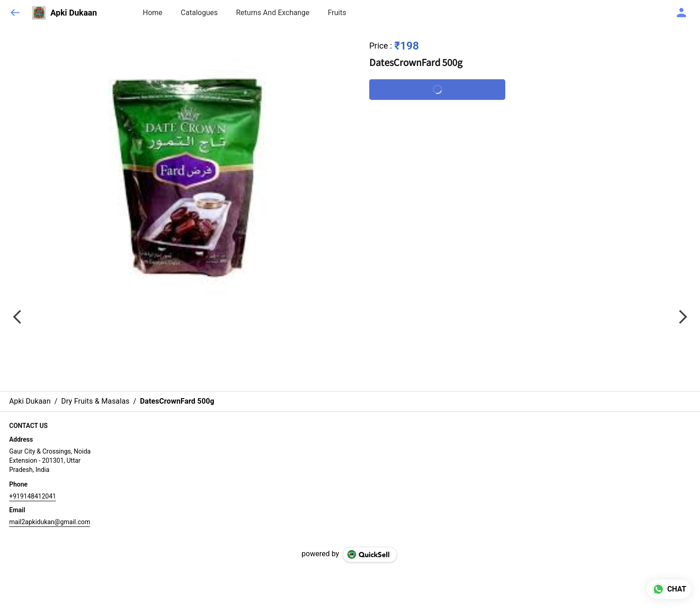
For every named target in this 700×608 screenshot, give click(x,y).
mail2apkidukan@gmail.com (50, 522)
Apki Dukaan (74, 13)
